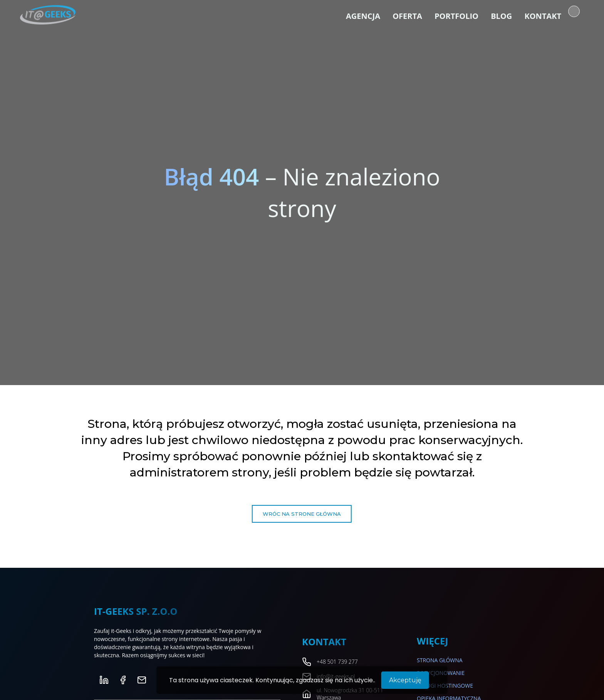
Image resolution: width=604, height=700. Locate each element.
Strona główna (440, 660)
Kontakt (543, 16)
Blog (501, 16)
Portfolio (456, 16)
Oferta (407, 16)
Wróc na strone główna (302, 514)
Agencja (363, 16)
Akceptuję (405, 680)
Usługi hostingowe (445, 686)
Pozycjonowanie (441, 673)
